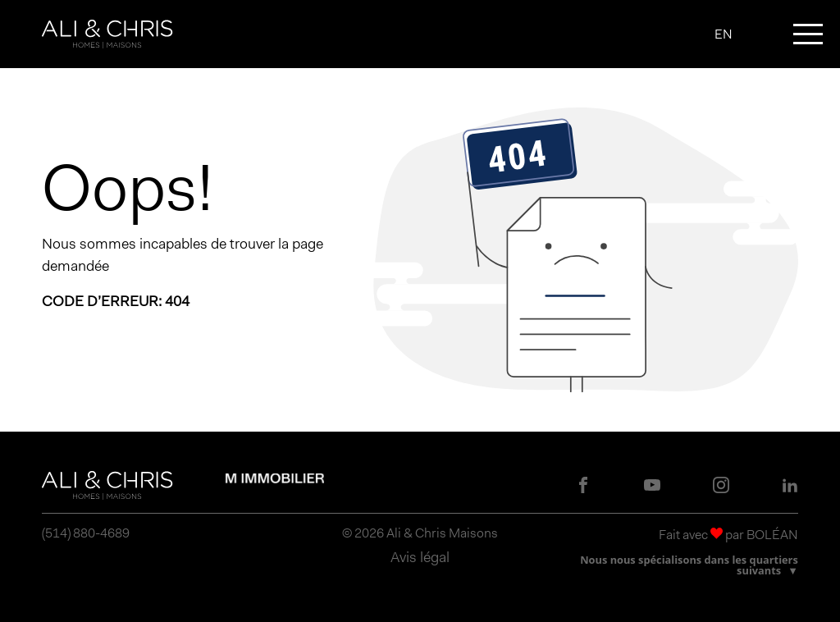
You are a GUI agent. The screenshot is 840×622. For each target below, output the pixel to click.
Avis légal (420, 557)
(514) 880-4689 (86, 533)
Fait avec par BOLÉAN (728, 534)
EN (724, 34)
